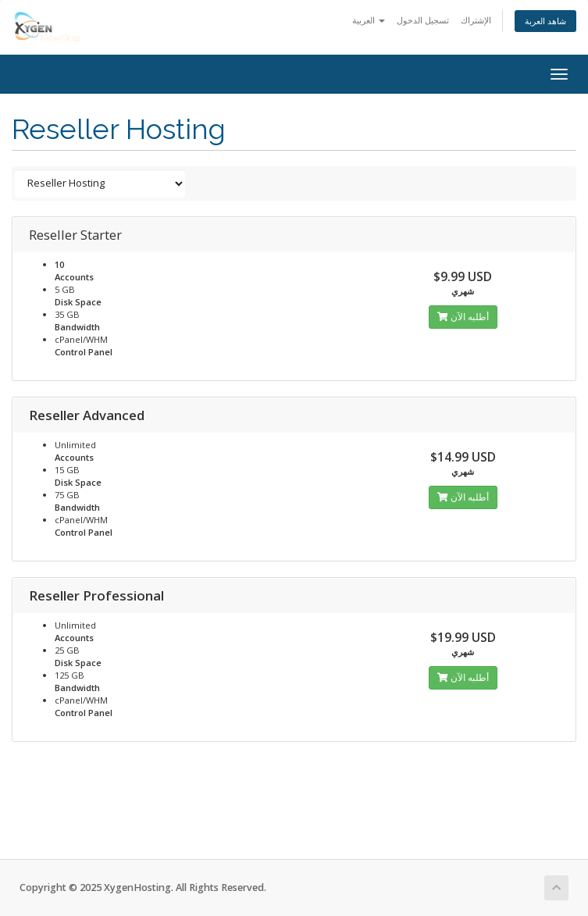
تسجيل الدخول (423, 20)
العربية (369, 20)
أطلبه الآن (463, 317)
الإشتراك (476, 20)
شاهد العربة (545, 21)
